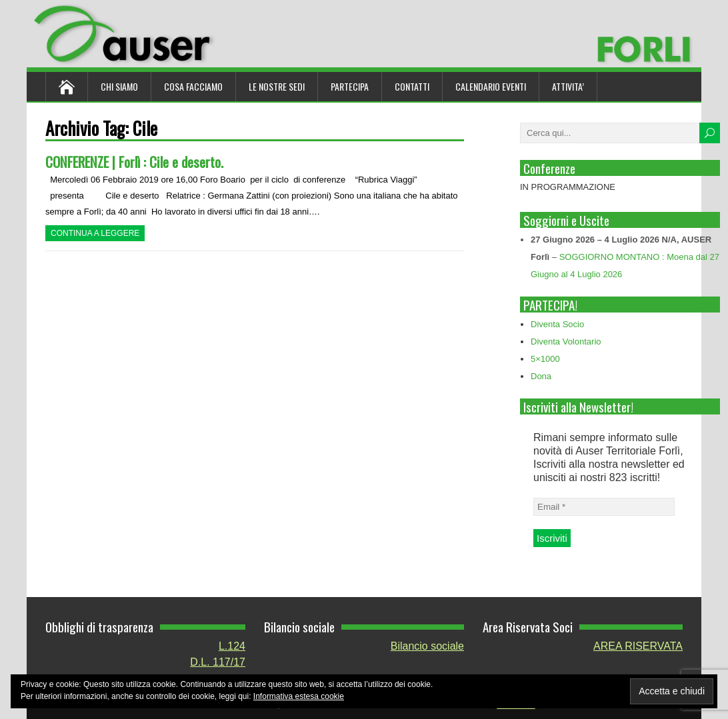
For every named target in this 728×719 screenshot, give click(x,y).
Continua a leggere (95, 233)
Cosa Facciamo (193, 86)
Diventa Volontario (566, 342)
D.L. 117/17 (218, 662)
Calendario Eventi (491, 86)
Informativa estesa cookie (299, 696)
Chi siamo (119, 86)
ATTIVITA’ (568, 86)
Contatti (412, 86)
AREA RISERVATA (638, 646)
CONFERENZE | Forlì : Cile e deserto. (134, 162)
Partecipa (350, 86)
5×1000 (545, 359)
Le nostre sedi (277, 86)
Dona (541, 376)
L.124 (232, 646)
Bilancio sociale (427, 646)
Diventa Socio (557, 324)
